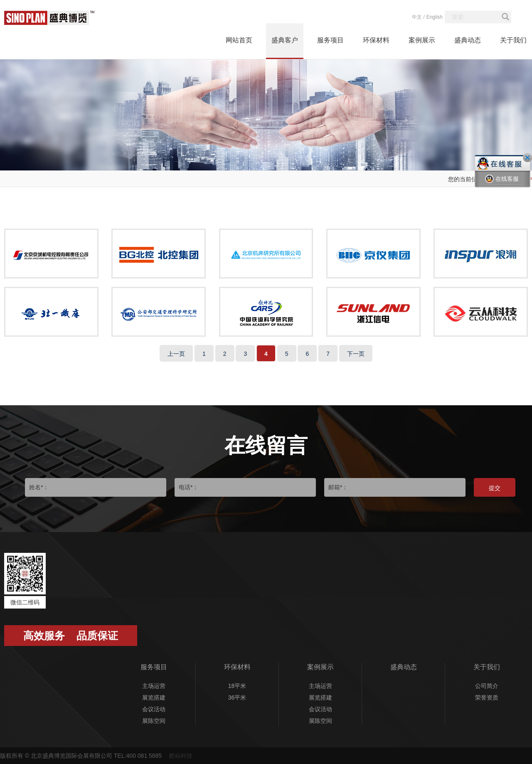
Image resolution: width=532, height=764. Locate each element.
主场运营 (154, 686)
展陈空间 (154, 721)
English (435, 17)
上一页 (176, 354)
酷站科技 (181, 756)
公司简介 (487, 686)
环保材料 (376, 40)
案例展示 (422, 40)
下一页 (356, 354)
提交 (495, 488)
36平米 (237, 697)
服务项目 (330, 40)
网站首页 (239, 40)
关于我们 (513, 40)
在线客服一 (502, 185)
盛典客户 (285, 40)
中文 (417, 17)
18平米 (237, 686)
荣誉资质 (487, 697)
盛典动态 (468, 40)
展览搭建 (154, 697)
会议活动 (154, 709)
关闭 (527, 158)
